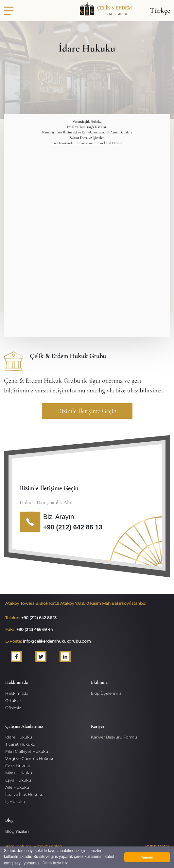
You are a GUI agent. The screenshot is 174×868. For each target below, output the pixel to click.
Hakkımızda (17, 693)
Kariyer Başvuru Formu (114, 737)
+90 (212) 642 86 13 (73, 527)
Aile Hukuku (17, 787)
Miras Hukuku (19, 773)
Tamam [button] (147, 857)
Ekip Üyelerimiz (106, 693)
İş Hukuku (15, 802)
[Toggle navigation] (9, 11)
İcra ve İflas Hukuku (24, 794)
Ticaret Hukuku (20, 744)
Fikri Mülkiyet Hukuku (27, 751)
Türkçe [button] (160, 10)
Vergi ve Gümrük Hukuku (30, 759)
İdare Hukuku (19, 737)
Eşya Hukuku (18, 780)
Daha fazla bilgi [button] (56, 863)
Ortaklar (13, 700)
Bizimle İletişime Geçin (87, 411)
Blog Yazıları (17, 831)
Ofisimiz (13, 708)
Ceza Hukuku (18, 766)
